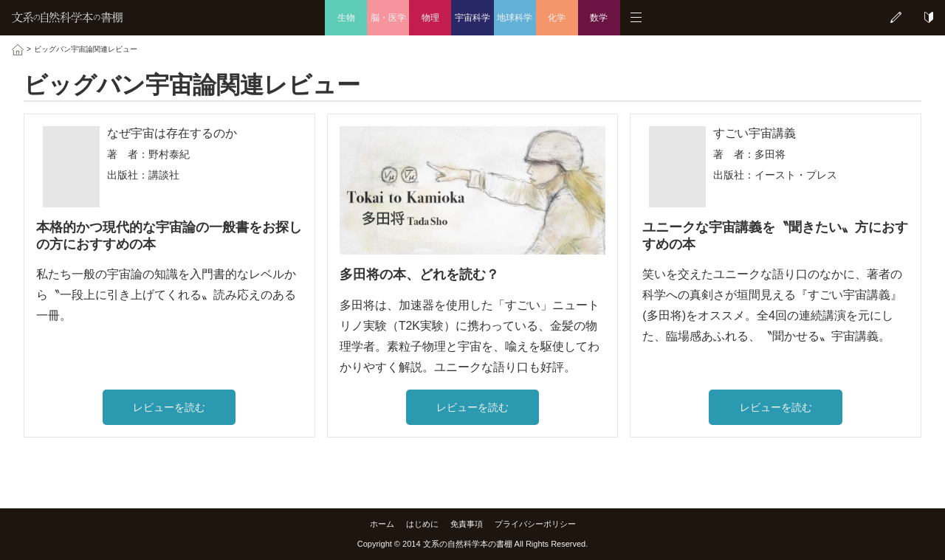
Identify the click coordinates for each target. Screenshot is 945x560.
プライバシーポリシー (535, 524)
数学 (599, 18)
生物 (346, 18)
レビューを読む (169, 407)
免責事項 (467, 524)
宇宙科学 (472, 18)
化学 (557, 18)
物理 (430, 18)
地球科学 (515, 18)
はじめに (422, 524)
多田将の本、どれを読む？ (419, 274)
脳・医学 (388, 18)
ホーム (382, 524)
